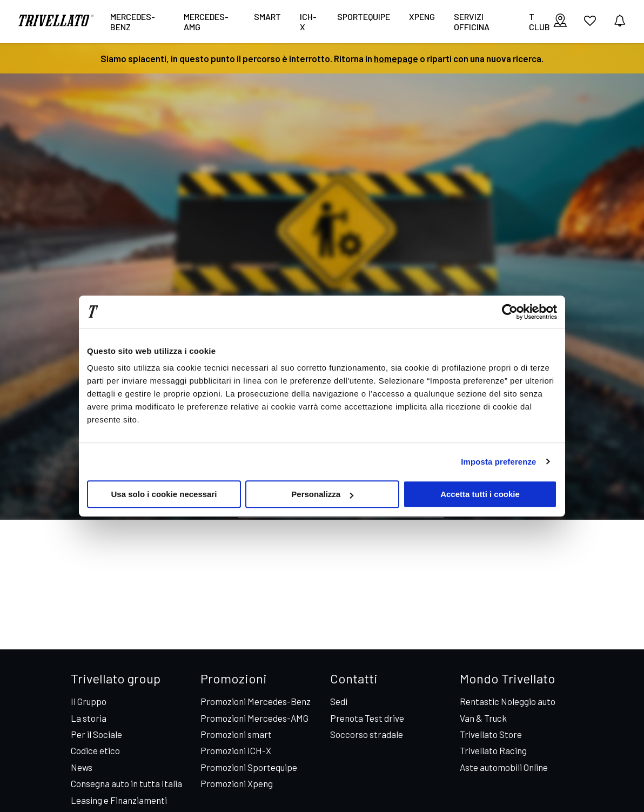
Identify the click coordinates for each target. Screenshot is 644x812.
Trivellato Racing (493, 750)
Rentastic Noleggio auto (508, 701)
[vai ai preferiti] (590, 25)
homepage (396, 58)
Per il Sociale (96, 734)
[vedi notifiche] (620, 21)
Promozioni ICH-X (236, 750)
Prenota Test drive (367, 718)
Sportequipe (364, 16)
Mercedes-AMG (206, 22)
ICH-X (308, 22)
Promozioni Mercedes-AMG (254, 718)
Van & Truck (483, 718)
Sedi (339, 701)
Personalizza (322, 494)
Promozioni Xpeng (237, 783)
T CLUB (539, 22)
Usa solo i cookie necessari (164, 494)
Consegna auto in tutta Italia (126, 783)
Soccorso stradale (367, 734)
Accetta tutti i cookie (480, 494)
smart (267, 16)
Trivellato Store (491, 734)
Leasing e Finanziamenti (119, 800)
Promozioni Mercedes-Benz (256, 701)
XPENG (422, 16)
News (82, 767)
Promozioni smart (236, 734)
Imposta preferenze (498, 462)
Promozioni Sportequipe (249, 767)
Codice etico (95, 750)
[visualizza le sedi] (560, 21)
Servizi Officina (472, 22)
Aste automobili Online (504, 767)
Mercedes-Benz (133, 22)
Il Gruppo (89, 701)
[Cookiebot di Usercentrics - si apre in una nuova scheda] (510, 312)
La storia (89, 718)
